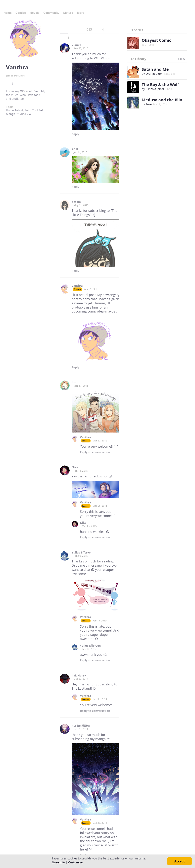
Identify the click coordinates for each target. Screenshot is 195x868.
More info (58, 862)
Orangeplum (154, 74)
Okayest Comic (156, 40)
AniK (75, 149)
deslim (76, 202)
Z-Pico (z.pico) (155, 89)
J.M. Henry (79, 675)
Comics (21, 13)
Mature (68, 13)
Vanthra (77, 286)
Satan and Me (155, 69)
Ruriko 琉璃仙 (81, 726)
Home (8, 13)
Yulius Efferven (82, 553)
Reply (75, 134)
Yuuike (76, 45)
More (82, 13)
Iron (75, 382)
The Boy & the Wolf (160, 85)
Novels (35, 13)
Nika (75, 467)
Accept (180, 861)
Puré (149, 104)
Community (51, 13)
